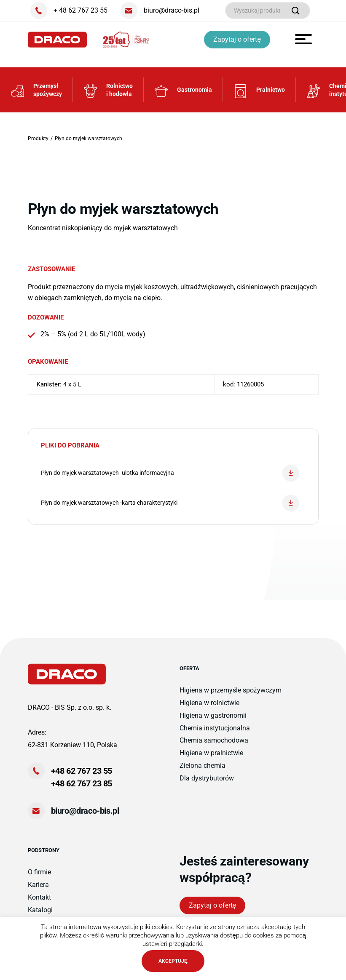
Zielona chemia (203, 766)
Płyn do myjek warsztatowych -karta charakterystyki (170, 503)
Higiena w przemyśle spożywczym (231, 690)
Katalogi (40, 910)
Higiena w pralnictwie (211, 753)
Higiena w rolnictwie (209, 703)
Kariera (38, 885)
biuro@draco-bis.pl (85, 811)
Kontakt (39, 897)
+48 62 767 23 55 (82, 771)
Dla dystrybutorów (207, 778)
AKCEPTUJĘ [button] (173, 961)
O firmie (39, 872)
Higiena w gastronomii (213, 715)
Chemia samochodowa (214, 740)
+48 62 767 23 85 (82, 783)
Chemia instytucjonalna (215, 728)
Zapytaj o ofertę (237, 39)
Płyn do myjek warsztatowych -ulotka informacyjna (170, 473)
